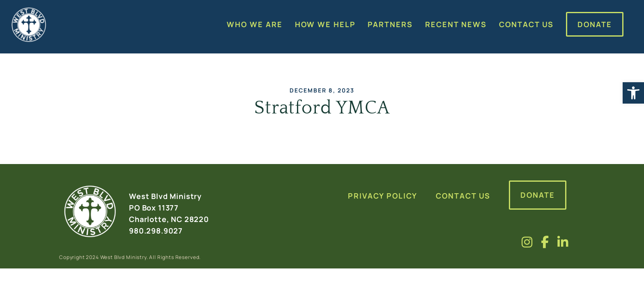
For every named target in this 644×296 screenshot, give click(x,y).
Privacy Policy (383, 196)
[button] (633, 93)
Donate (538, 195)
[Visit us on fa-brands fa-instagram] (527, 242)
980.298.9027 (156, 231)
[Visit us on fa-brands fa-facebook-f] (545, 242)
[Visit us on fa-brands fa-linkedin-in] (563, 242)
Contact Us (463, 196)
